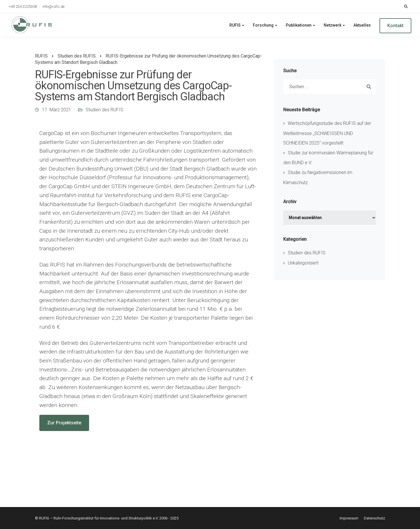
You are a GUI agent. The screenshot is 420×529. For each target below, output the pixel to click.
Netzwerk (332, 25)
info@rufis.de (54, 7)
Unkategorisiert (303, 263)
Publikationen (299, 25)
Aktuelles (362, 25)
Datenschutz (374, 518)
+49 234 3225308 (23, 7)
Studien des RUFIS (104, 110)
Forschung (263, 25)
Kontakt (395, 26)
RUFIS (235, 25)
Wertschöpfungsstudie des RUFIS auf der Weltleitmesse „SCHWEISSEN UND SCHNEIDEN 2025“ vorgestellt (327, 133)
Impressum (349, 518)
